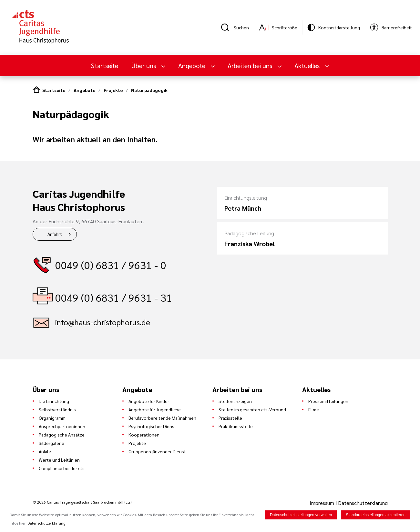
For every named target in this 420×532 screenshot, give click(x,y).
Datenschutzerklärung (363, 503)
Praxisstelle (230, 418)
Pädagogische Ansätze (62, 435)
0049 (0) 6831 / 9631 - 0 (111, 265)
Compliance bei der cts (62, 468)
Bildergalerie (51, 443)
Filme (314, 409)
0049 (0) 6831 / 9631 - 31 (114, 297)
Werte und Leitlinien (59, 460)
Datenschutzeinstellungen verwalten (301, 516)
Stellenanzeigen (235, 401)
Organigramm (52, 418)
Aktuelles (308, 65)
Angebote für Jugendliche (155, 409)
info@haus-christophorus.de (103, 322)
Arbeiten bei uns (251, 65)
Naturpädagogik (149, 90)
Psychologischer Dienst (152, 426)
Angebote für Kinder (149, 401)
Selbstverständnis (57, 409)
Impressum (323, 503)
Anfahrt (55, 234)
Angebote (193, 65)
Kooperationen (144, 435)
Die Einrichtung (54, 401)
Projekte (113, 90)
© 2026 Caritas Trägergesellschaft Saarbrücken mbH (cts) (82, 502)
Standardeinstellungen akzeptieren (376, 516)
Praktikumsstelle (236, 426)
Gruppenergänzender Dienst (157, 451)
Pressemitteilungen (328, 401)
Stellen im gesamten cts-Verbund (252, 409)
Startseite (105, 65)
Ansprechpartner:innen (62, 426)
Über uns (144, 65)
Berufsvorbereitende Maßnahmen (162, 418)
